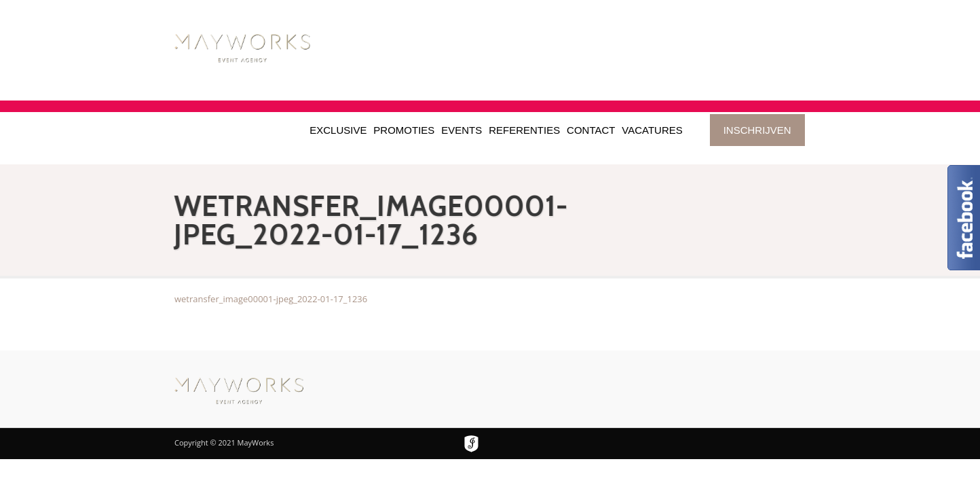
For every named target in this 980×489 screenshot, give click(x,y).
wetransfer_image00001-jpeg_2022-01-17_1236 (271, 299)
